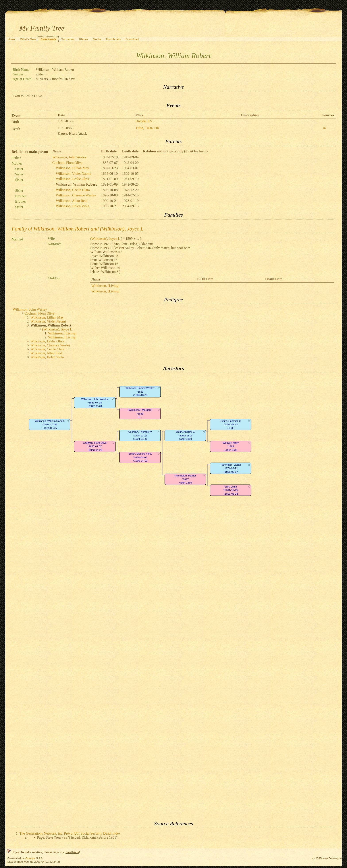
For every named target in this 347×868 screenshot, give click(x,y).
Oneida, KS (144, 121)
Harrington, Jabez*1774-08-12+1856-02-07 (231, 468)
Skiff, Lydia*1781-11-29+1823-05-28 (230, 490)
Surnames (68, 39)
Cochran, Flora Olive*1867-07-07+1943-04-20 (95, 446)
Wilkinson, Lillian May (72, 168)
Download (132, 39)
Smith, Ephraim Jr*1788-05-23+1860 (230, 424)
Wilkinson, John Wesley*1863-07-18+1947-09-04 (95, 403)
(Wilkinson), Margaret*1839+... (140, 413)
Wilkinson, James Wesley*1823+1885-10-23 (140, 392)
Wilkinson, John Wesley (70, 157)
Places (84, 39)
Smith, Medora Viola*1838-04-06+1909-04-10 (140, 457)
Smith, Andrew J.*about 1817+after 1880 (185, 435)
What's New (28, 39)
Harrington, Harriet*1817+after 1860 (185, 479)
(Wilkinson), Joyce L (105, 239)
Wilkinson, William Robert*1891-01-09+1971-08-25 (49, 424)
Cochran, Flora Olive (67, 163)
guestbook (72, 852)
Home (12, 39)
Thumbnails (113, 39)
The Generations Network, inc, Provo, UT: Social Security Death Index (70, 833)
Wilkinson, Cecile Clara (73, 190)
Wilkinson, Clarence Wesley (76, 195)
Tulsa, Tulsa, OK (147, 128)
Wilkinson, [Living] (105, 286)
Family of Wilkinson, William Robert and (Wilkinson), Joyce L (78, 229)
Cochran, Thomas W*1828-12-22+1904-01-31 (140, 435)
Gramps (31, 858)
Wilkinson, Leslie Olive (73, 179)
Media (97, 39)
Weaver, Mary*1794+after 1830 (230, 446)
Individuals (48, 39)
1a (324, 128)
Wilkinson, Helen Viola (72, 206)
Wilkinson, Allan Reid (72, 201)
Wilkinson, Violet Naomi (73, 174)
